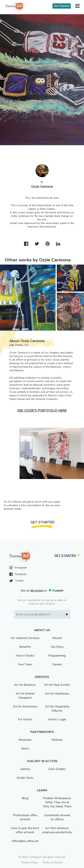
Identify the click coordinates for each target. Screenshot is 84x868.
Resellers (25, 740)
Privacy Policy (30, 862)
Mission (57, 638)
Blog (25, 798)
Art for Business (25, 685)
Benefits (25, 647)
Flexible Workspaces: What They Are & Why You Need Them (57, 802)
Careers (57, 664)
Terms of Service (52, 862)
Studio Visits (25, 778)
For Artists (25, 719)
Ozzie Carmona (42, 186)
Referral (57, 740)
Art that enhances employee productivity (57, 830)
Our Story (57, 647)
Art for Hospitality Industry (57, 709)
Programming (57, 656)
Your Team (25, 664)
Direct (25, 749)
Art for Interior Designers (25, 696)
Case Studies (57, 769)
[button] (77, 6)
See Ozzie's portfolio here (42, 411)
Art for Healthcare (57, 694)
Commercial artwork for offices (57, 817)
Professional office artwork (25, 817)
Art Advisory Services (25, 638)
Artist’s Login (57, 719)
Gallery (25, 769)
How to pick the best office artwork (25, 830)
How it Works (25, 656)
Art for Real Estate (57, 685)
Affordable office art (25, 841)
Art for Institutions (25, 707)
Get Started (62, 6)
